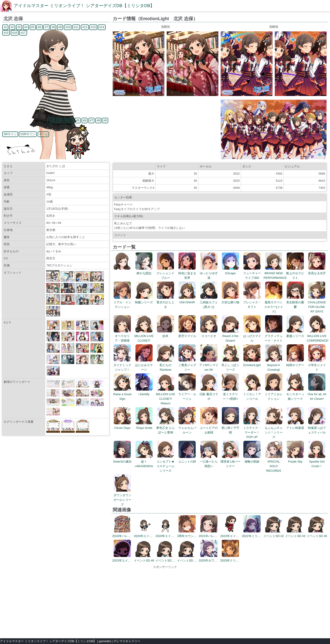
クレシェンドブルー (165, 273)
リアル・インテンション (122, 302)
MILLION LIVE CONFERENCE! (318, 336)
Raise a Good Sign (122, 394)
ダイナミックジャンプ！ (122, 365)
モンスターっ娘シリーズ (295, 394)
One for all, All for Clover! (317, 394)
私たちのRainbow (166, 365)
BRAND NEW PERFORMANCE (275, 273)
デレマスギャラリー (127, 641)
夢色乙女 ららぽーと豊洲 (166, 428)
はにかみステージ (144, 365)
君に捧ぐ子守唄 (230, 428)
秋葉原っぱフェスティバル (317, 428)
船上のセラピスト (295, 273)
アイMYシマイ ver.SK (210, 365)
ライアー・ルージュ (187, 394)
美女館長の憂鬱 (295, 302)
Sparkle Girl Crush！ (317, 462)
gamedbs (105, 641)
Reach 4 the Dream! (230, 336)
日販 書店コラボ (209, 394)
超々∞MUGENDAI (144, 462)
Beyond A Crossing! (274, 365)
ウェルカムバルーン (187, 428)
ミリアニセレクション (274, 394)
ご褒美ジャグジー (187, 365)
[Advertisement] (165, 601)
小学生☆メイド (317, 365)
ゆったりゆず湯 (209, 273)
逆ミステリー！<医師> (230, 394)
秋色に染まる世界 (187, 273)
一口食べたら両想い (209, 462)
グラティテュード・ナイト (274, 336)
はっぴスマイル (252, 336)
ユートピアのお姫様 (209, 428)
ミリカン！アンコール (252, 394)
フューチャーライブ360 (252, 273)
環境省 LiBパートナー (230, 462)
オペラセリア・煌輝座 (122, 336)
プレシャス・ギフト (252, 302)
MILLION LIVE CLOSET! (144, 336)
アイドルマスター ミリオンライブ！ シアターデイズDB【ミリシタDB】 (84, 6)
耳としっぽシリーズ (230, 365)
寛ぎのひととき (165, 302)
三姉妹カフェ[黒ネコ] (209, 302)
